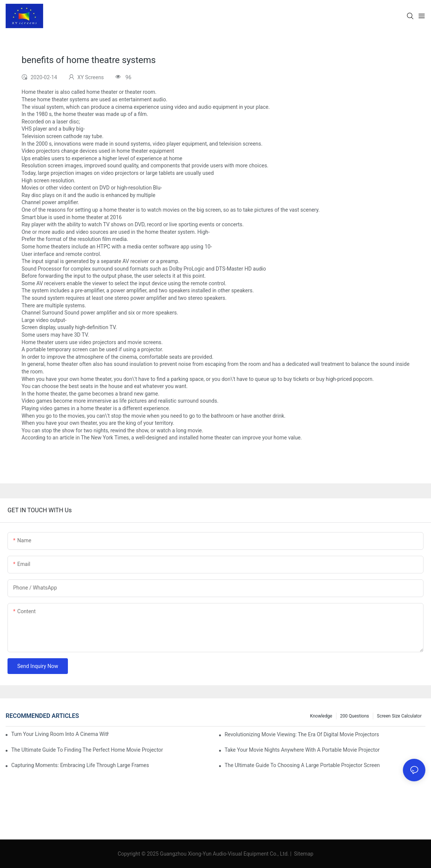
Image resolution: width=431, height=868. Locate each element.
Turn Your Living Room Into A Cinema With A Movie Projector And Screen (60, 734)
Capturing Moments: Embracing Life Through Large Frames (80, 765)
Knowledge (321, 716)
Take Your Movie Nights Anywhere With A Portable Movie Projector (302, 750)
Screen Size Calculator (399, 716)
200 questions (355, 716)
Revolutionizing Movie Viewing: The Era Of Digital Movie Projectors (302, 734)
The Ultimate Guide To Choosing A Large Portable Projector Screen (302, 765)
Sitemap (303, 854)
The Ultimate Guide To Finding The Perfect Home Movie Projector (87, 750)
